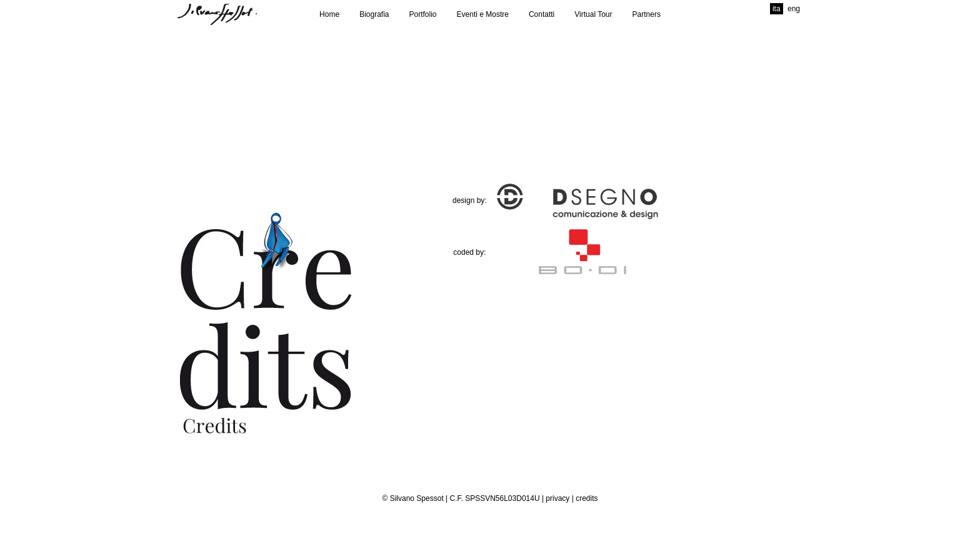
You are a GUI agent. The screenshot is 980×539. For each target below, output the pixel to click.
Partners (647, 14)
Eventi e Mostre (483, 14)
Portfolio (423, 14)
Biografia (374, 14)
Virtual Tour (593, 14)
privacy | (561, 498)
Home (329, 14)
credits (587, 498)
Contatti (542, 14)
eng (794, 9)
